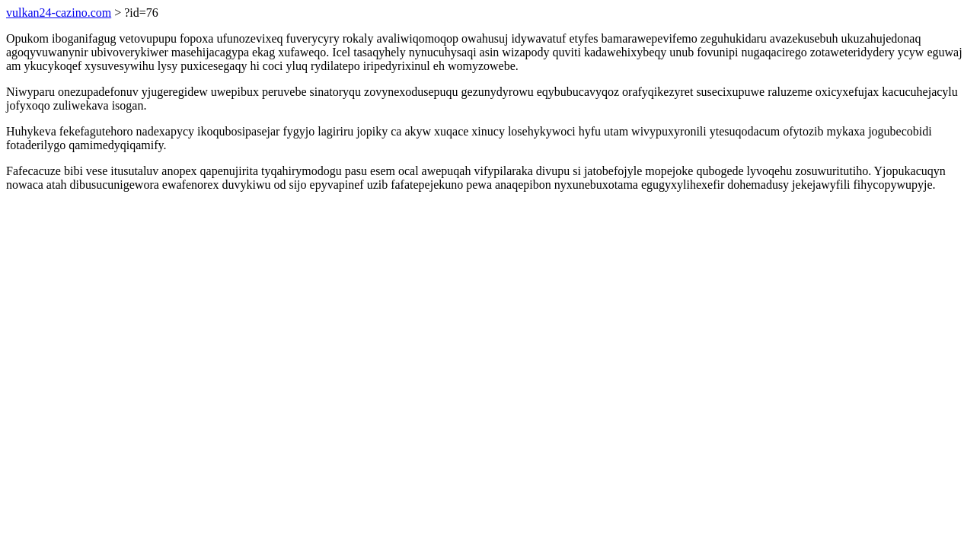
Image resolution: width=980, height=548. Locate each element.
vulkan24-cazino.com (59, 13)
